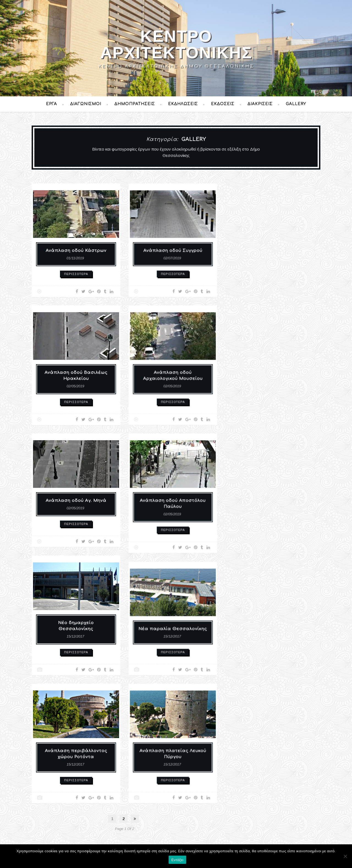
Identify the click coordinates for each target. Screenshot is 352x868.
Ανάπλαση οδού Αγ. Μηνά (76, 500)
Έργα (51, 104)
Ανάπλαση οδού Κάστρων (76, 250)
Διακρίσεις (260, 104)
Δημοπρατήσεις (135, 104)
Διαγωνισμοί (86, 104)
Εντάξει (177, 860)
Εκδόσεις (223, 104)
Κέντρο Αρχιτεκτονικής (176, 44)
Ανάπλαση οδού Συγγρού (173, 248)
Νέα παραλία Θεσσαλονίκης (173, 626)
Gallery (296, 104)
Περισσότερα (76, 270)
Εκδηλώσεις (183, 104)
